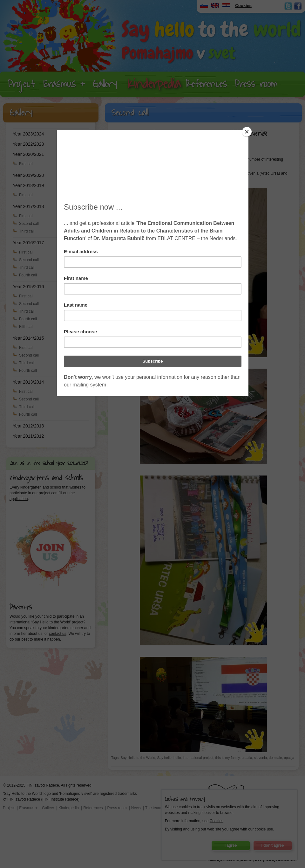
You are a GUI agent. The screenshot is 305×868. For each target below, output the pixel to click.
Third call (27, 231)
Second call (29, 224)
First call (26, 164)
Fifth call (26, 327)
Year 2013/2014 (28, 382)
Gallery (105, 84)
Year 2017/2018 (28, 206)
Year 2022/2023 (28, 144)
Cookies (217, 821)
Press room (256, 84)
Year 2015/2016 (28, 287)
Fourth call (28, 275)
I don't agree (273, 845)
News (136, 808)
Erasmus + (64, 84)
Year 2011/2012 (28, 436)
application (19, 499)
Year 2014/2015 (28, 338)
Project (22, 84)
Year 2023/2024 (28, 134)
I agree (231, 845)
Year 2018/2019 (28, 185)
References (206, 84)
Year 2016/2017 (28, 243)
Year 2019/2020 (28, 175)
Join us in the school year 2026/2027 (49, 463)
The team (153, 808)
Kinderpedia (154, 84)
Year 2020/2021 (28, 154)
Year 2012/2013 (28, 426)
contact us (58, 634)
